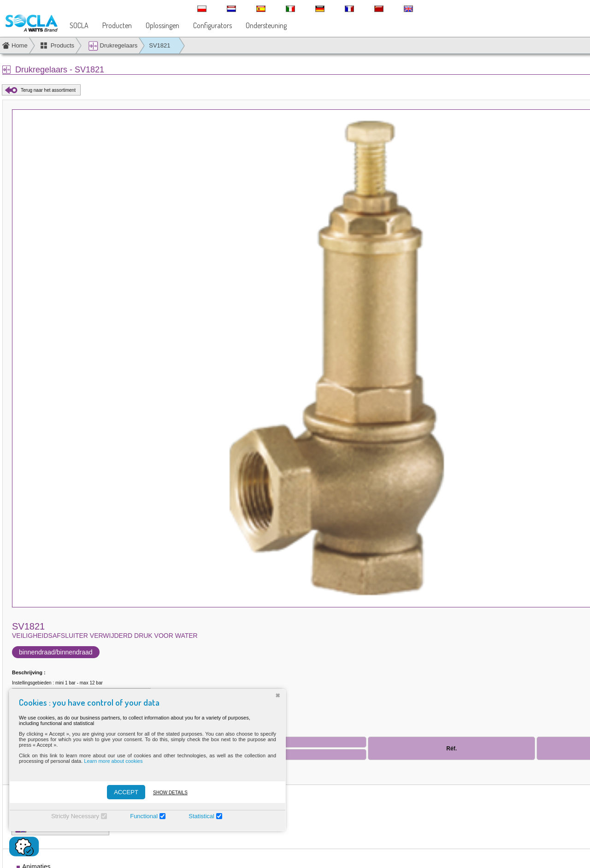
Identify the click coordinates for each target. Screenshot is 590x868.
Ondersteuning (266, 25)
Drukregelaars (113, 46)
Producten (117, 25)
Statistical (201, 816)
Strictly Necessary (75, 816)
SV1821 (159, 45)
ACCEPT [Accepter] (126, 792)
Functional (144, 816)
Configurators (212, 25)
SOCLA (79, 25)
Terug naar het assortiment (48, 90)
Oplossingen (162, 25)
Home (20, 45)
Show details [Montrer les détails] (170, 793)
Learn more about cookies (113, 761)
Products (62, 45)
